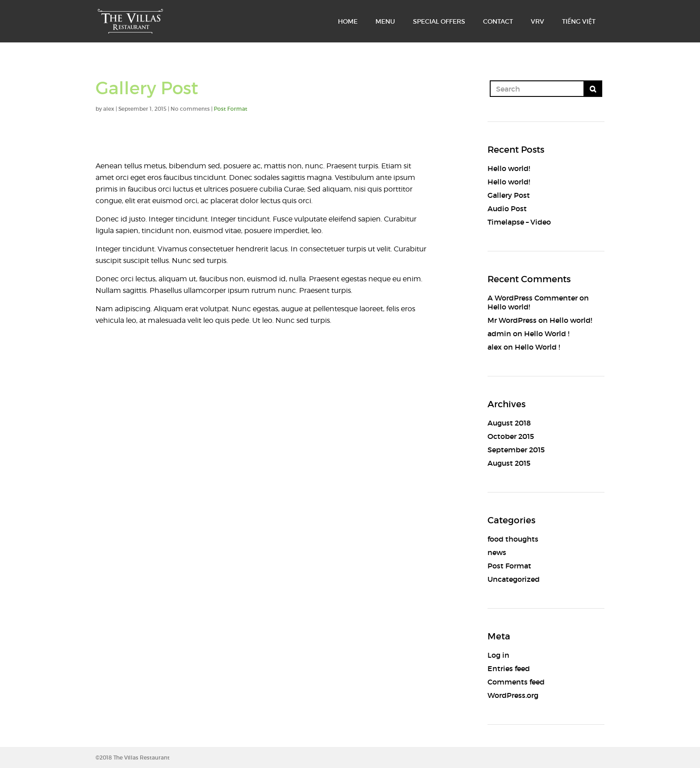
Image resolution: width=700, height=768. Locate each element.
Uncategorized (514, 579)
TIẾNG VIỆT (579, 21)
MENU (385, 21)
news (497, 552)
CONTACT (498, 21)
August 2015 (509, 463)
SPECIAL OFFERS (439, 21)
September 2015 (516, 450)
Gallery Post (509, 195)
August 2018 (509, 423)
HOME (348, 21)
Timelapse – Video (519, 222)
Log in (498, 655)
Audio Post (507, 209)
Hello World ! (547, 334)
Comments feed (516, 682)
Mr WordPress (512, 320)
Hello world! (509, 168)
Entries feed (509, 668)
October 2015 (511, 436)
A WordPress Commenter (533, 298)
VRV (537, 21)
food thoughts (513, 539)
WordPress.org (513, 695)
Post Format (231, 109)
